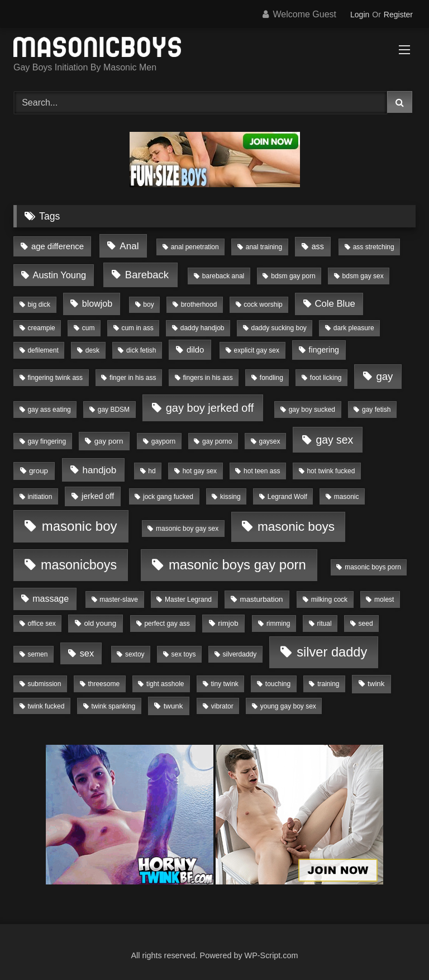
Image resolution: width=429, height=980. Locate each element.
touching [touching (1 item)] (278, 684)
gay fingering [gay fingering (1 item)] (47, 441)
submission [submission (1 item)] (44, 684)
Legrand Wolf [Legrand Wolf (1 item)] (287, 497)
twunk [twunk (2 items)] (173, 706)
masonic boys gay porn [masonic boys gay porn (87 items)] (237, 565)
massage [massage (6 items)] (51, 599)
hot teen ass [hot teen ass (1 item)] (262, 471)
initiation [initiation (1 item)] (40, 497)
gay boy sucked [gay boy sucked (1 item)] (312, 410)
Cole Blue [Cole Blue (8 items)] (335, 304)
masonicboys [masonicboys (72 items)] (79, 565)
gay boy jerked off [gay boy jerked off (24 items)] (210, 408)
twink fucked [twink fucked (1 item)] (46, 706)
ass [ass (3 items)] (318, 246)
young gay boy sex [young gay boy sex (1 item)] (288, 706)
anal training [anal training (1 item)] (264, 247)
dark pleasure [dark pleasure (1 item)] (354, 328)
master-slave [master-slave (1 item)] (119, 600)
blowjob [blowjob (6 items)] (97, 304)
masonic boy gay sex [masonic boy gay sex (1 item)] (187, 529)
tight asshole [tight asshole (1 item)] (165, 684)
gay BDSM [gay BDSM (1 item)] (114, 410)
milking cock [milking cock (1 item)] (329, 600)
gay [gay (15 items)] (384, 376)
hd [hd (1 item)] (152, 471)
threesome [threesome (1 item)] (104, 684)
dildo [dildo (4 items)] (195, 350)
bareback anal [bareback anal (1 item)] (223, 276)
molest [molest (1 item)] (384, 600)
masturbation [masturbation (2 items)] (262, 599)
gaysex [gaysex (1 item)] (269, 441)
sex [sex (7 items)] (87, 653)
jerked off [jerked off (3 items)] (98, 496)
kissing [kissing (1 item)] (230, 497)
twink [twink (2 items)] (376, 684)
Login (360, 15)
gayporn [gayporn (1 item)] (163, 441)
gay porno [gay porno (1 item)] (217, 441)
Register (398, 15)
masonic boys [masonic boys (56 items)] (296, 527)
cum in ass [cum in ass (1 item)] (137, 328)
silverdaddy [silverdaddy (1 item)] (240, 654)
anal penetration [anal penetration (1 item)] (195, 247)
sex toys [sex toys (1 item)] (184, 654)
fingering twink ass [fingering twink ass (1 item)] (55, 378)
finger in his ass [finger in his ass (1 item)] (133, 378)
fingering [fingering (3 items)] (324, 350)
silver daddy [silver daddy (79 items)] (332, 652)
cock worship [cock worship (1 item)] (263, 305)
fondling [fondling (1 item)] (271, 378)
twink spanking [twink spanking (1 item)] (113, 706)
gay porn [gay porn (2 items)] (109, 441)
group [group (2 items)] (39, 471)
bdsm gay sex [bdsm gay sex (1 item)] (363, 276)
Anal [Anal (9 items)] (129, 246)
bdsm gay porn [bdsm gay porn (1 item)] (293, 276)
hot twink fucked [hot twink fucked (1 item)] (331, 471)
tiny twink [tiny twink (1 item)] (224, 684)
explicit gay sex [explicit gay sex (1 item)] (257, 350)
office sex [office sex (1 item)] (41, 624)
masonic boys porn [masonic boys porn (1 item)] (373, 567)
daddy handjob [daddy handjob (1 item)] (202, 328)
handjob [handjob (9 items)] (99, 470)
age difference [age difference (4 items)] (58, 246)
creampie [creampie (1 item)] (41, 328)
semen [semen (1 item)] (37, 654)
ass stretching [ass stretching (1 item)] (374, 247)
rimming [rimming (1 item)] (278, 624)
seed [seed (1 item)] (366, 624)
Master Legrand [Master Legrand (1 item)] (188, 600)
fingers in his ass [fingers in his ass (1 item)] (208, 378)
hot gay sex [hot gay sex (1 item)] (200, 471)
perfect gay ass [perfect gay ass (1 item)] (167, 624)
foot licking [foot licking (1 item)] (326, 378)
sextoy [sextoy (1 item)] (135, 654)
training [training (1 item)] (328, 684)
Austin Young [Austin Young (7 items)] (60, 275)
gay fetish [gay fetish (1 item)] (376, 410)
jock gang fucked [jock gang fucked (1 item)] (168, 497)
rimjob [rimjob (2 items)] (228, 623)
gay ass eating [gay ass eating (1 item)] (49, 410)
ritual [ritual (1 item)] (325, 624)
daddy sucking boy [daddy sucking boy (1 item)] (278, 328)
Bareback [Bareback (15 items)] (147, 275)
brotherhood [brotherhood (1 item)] (199, 305)
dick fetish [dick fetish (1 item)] (141, 350)
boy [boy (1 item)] (148, 305)
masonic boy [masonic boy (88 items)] (80, 526)
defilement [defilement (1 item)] (43, 350)
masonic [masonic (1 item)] (347, 497)
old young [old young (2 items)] (100, 623)
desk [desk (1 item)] (92, 350)
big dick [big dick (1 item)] (39, 305)
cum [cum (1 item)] (89, 328)
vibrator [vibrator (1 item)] (222, 706)
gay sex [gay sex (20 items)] (334, 440)
